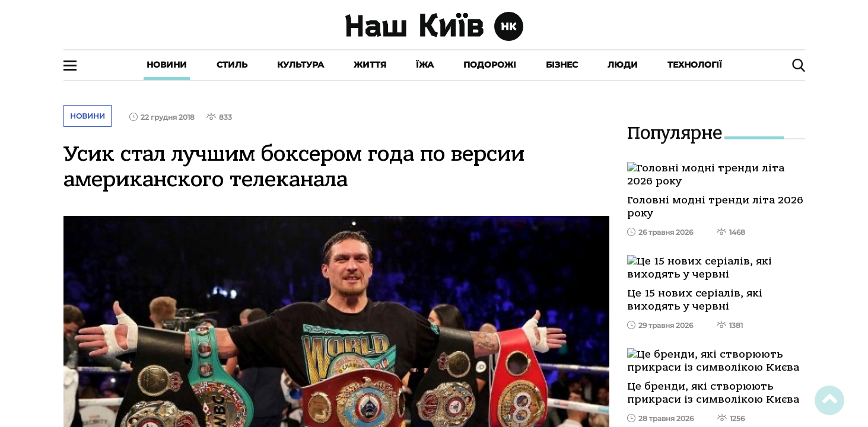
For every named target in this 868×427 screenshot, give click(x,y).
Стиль (232, 65)
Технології (695, 65)
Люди (623, 65)
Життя (370, 65)
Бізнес (562, 65)
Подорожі (490, 65)
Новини (167, 65)
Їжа (425, 65)
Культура (301, 65)
